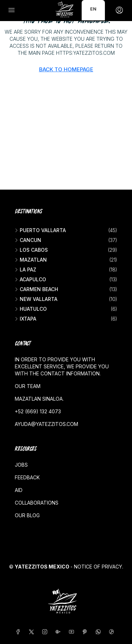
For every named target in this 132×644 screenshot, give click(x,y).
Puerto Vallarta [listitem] (40, 230)
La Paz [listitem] (26, 270)
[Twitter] (33, 632)
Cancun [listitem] (28, 240)
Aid (19, 490)
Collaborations (37, 503)
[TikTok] (113, 632)
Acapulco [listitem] (30, 279)
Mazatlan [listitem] (31, 260)
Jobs (21, 465)
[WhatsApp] (100, 632)
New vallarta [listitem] (36, 299)
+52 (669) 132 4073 (38, 411)
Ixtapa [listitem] (26, 319)
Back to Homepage (66, 69)
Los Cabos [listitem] (31, 250)
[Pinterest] (86, 632)
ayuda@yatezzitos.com (46, 424)
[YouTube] (73, 632)
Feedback (27, 477)
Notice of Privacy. (99, 567)
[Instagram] (46, 632)
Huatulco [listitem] (31, 309)
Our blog (27, 515)
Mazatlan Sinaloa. (39, 399)
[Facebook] (19, 632)
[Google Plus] (59, 632)
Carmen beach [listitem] (36, 289)
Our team (28, 386)
